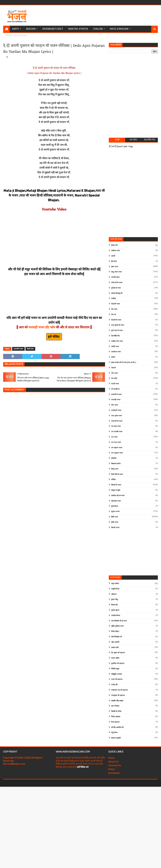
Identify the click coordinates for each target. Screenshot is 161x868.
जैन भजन (114, 309)
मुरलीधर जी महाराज (118, 663)
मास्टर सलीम (115, 658)
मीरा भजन (115, 405)
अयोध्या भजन (115, 251)
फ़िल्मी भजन (115, 528)
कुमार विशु (114, 599)
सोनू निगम (114, 733)
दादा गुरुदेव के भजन (118, 325)
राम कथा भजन (116, 426)
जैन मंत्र (114, 315)
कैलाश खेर (114, 605)
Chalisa (98, 29)
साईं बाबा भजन (116, 501)
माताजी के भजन (18, 349)
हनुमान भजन (115, 512)
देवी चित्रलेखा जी (116, 637)
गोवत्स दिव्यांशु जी (117, 293)
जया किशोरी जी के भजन (119, 621)
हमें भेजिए (54, 337)
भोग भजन (114, 373)
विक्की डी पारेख (116, 711)
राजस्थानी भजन (116, 410)
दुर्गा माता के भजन (117, 330)
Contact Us (115, 766)
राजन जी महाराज (117, 679)
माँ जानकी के (115, 389)
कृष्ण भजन (115, 267)
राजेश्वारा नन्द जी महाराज (119, 690)
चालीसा (114, 298)
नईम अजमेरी (115, 642)
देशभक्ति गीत (115, 336)
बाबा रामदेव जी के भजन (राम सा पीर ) (124, 362)
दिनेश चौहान (115, 631)
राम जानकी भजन (117, 432)
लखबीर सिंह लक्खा (117, 701)
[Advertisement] (101, 15)
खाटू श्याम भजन (116, 272)
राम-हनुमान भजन (117, 453)
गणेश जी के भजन (117, 283)
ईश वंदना (114, 261)
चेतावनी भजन (116, 304)
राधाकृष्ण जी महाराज (118, 695)
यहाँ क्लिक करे (83, 767)
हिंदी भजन (115, 517)
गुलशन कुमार (115, 610)
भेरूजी (113, 368)
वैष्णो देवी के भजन (117, 474)
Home (111, 758)
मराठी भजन (115, 384)
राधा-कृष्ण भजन (117, 416)
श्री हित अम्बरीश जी (117, 727)
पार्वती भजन (115, 347)
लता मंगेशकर (115, 706)
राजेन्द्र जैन (114, 685)
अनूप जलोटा (115, 584)
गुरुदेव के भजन (116, 288)
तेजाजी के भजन (116, 320)
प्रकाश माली (115, 647)
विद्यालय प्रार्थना (116, 464)
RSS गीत (114, 245)
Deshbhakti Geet (53, 29)
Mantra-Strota (78, 29)
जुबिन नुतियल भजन (117, 626)
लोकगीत (114, 458)
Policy (112, 769)
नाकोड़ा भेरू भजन (117, 341)
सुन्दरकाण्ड (115, 506)
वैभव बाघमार (115, 722)
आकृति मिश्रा (115, 589)
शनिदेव (113, 480)
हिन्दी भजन (30, 349)
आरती (113, 256)
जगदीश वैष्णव (116, 616)
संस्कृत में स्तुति (116, 490)
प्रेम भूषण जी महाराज (118, 653)
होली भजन (115, 522)
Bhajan (31, 29)
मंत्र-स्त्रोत (114, 378)
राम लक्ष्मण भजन (117, 448)
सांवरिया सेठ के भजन (118, 496)
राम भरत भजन (116, 442)
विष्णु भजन (115, 469)
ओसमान (114, 594)
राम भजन (114, 437)
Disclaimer (114, 773)
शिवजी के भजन (116, 485)
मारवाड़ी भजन (116, 400)
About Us (113, 762)
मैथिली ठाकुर (115, 669)
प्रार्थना (113, 357)
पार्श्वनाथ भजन (116, 352)
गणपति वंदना (115, 277)
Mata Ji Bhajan (119, 29)
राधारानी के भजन (117, 421)
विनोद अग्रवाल (116, 717)
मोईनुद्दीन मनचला (117, 674)
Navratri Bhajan (16, 36)
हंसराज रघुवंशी (116, 738)
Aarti (16, 29)
